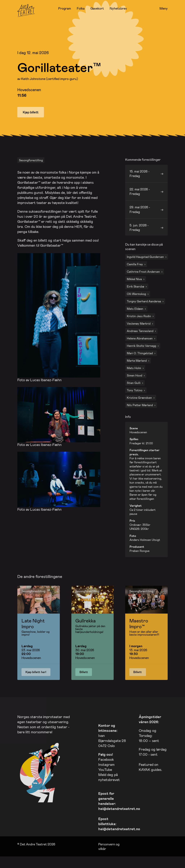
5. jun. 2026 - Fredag (139, 237)
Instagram (106, 774)
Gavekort (97, 8)
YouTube (105, 779)
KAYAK (144, 779)
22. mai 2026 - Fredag (140, 201)
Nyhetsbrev (118, 8)
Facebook (106, 769)
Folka (81, 8)
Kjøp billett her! (36, 681)
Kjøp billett (31, 112)
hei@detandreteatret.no (119, 818)
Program (65, 8)
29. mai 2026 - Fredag (140, 219)
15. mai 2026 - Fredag (140, 183)
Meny (164, 8)
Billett (84, 681)
